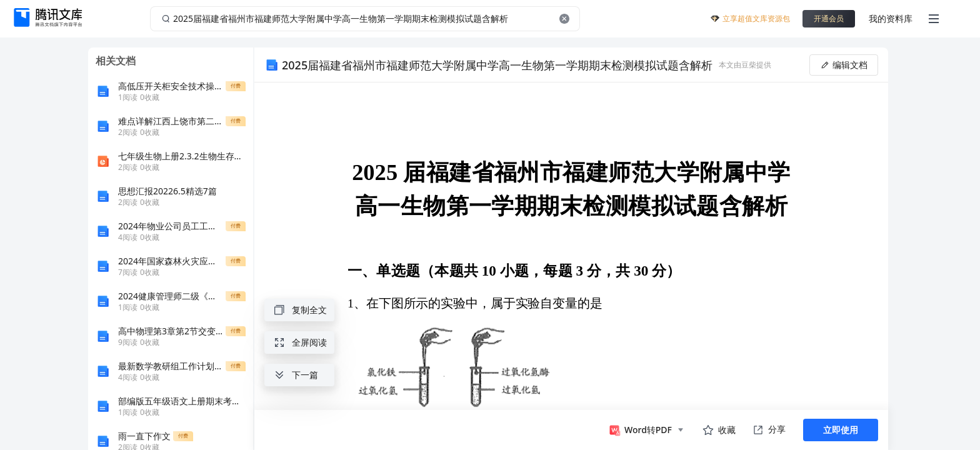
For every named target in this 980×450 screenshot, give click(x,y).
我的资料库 (891, 18)
